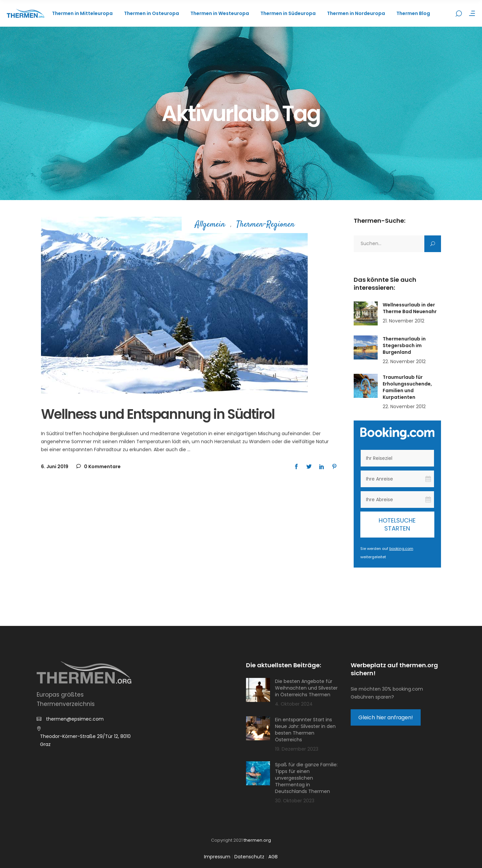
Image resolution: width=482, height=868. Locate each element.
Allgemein (210, 225)
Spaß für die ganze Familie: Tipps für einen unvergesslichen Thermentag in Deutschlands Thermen (306, 778)
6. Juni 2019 (55, 467)
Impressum (217, 857)
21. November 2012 (403, 321)
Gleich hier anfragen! (386, 717)
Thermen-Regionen (265, 225)
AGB (273, 857)
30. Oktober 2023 (295, 801)
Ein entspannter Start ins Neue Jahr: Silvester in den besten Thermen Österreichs (305, 730)
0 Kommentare (98, 467)
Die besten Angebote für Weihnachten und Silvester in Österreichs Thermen (306, 688)
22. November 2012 (404, 361)
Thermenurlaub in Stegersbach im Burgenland (404, 345)
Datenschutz (249, 857)
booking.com (401, 549)
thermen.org (257, 840)
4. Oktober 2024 (294, 704)
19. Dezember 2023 (297, 749)
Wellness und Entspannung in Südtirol (158, 414)
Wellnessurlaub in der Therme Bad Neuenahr (410, 308)
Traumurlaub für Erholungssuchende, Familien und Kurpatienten (407, 387)
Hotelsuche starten (397, 524)
